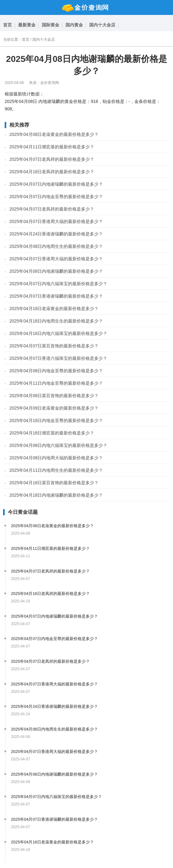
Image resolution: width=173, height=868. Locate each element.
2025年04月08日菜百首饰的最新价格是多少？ (54, 396)
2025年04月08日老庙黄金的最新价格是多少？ (54, 134)
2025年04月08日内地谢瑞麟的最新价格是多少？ (56, 271)
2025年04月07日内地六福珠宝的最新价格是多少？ (58, 284)
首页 (7, 25)
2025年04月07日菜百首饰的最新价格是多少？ (54, 346)
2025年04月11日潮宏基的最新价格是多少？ (52, 147)
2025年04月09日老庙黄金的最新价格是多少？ (54, 408)
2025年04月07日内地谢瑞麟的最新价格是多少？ (56, 184)
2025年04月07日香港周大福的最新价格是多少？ (56, 221)
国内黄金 (74, 25)
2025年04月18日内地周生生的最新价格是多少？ (56, 321)
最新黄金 (27, 25)
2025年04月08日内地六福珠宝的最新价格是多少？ (58, 445)
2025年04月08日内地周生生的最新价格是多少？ (56, 246)
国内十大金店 (102, 25)
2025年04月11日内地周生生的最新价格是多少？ (56, 470)
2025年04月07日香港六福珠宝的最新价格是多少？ (58, 358)
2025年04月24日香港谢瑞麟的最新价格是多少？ (56, 234)
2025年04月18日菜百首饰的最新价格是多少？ (54, 483)
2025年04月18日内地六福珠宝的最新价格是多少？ (58, 333)
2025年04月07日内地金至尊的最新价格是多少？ (56, 197)
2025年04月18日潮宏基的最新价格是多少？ (52, 433)
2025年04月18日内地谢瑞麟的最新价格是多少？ (56, 495)
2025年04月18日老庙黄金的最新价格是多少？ (54, 309)
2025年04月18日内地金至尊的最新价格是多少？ (56, 420)
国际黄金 (50, 25)
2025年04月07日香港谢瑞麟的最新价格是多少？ (56, 296)
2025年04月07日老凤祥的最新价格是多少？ (52, 159)
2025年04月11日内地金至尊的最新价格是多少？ (56, 383)
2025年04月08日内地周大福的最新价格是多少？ (56, 458)
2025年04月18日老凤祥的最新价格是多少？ (52, 172)
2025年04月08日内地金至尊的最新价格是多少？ (56, 371)
